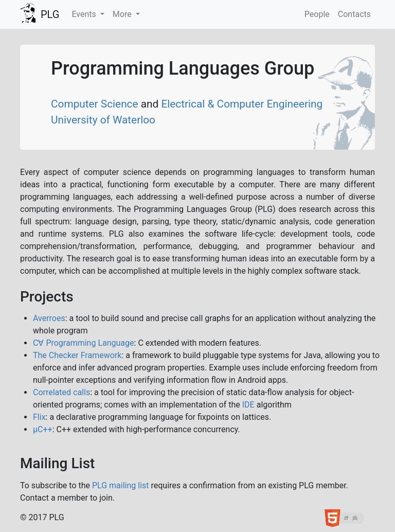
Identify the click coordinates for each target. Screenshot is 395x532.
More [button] (123, 14)
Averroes (49, 318)
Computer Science (96, 104)
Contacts (354, 14)
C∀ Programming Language (84, 343)
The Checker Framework (77, 355)
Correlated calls (61, 392)
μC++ (43, 429)
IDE (248, 405)
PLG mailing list (121, 485)
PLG (50, 14)
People (317, 14)
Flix (39, 417)
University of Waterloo (103, 120)
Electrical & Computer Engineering (242, 104)
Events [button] (85, 14)
